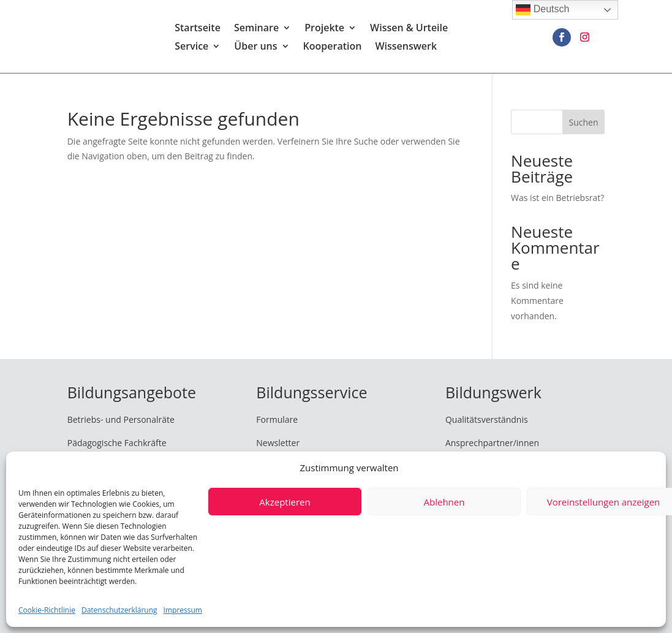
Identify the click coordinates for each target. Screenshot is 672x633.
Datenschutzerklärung (119, 610)
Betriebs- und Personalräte (121, 419)
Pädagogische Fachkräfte (117, 443)
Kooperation (333, 48)
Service (191, 48)
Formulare (277, 419)
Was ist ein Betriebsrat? (557, 198)
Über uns (255, 48)
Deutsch (542, 10)
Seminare (256, 29)
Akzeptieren (285, 502)
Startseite (198, 29)
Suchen (583, 122)
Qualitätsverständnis (487, 419)
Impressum (183, 610)
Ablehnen (444, 502)
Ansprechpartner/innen (492, 443)
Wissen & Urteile (409, 29)
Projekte (324, 29)
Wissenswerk (406, 48)
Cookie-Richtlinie (47, 610)
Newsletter (278, 443)
